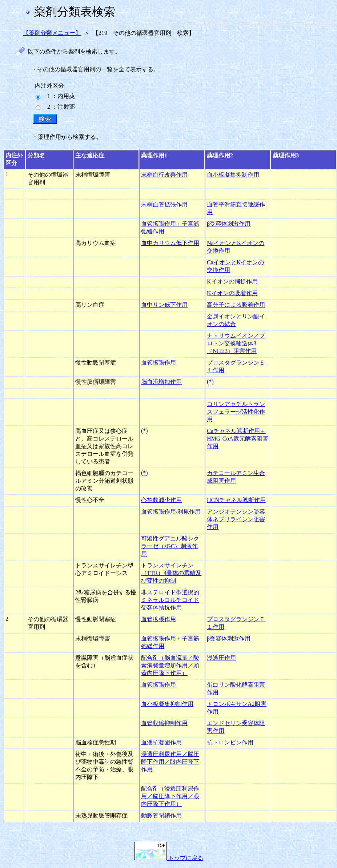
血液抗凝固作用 (161, 742)
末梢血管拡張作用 (164, 204)
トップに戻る (169, 858)
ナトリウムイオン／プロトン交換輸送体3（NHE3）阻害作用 (236, 343)
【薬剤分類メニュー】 (52, 33)
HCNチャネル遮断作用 (236, 500)
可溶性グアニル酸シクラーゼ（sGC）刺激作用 (170, 546)
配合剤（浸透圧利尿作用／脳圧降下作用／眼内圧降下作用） (170, 796)
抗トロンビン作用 (230, 742)
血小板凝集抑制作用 (233, 175)
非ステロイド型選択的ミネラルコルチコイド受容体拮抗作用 (170, 600)
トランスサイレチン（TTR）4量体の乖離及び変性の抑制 (171, 573)
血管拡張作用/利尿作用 (171, 512)
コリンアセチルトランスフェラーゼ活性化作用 (236, 412)
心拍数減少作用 (161, 500)
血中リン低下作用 (164, 305)
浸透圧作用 (221, 658)
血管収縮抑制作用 (164, 723)
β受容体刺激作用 (229, 224)
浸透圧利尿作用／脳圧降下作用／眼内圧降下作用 (170, 762)
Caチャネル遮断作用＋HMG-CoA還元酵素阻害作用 (238, 439)
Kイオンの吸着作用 (232, 293)
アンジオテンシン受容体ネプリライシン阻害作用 (236, 519)
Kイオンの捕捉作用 (232, 282)
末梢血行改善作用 (164, 175)
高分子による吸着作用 (236, 305)
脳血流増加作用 (161, 382)
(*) (210, 381)
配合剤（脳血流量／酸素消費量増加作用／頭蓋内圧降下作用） (170, 665)
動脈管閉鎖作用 (161, 815)
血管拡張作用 (159, 363)
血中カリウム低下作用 (170, 243)
